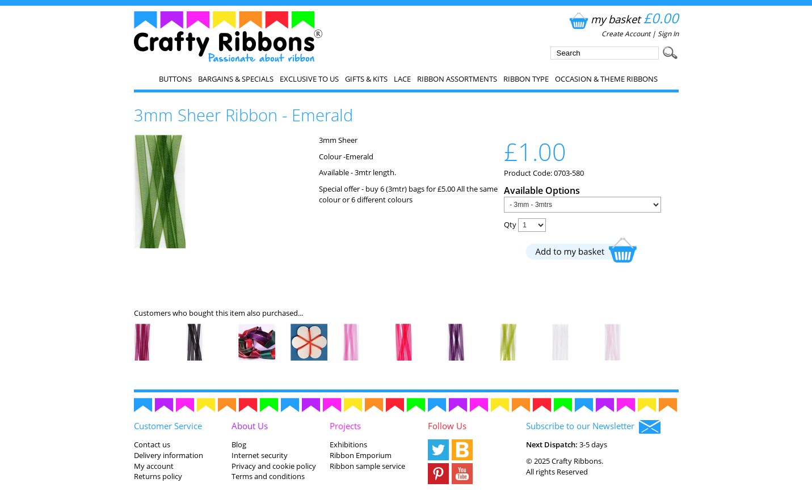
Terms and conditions (268, 476)
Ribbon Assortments (457, 79)
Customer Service (168, 426)
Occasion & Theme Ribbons (606, 79)
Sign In (668, 34)
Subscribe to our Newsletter (593, 427)
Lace (402, 79)
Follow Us (447, 426)
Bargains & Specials (236, 79)
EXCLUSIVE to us (309, 79)
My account (154, 466)
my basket (623, 19)
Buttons (175, 79)
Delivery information (169, 455)
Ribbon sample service (367, 466)
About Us (250, 426)
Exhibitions (348, 444)
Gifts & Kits (366, 79)
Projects (345, 426)
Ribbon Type (526, 79)
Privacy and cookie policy (274, 466)
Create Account (626, 34)
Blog (239, 444)
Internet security (260, 455)
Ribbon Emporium (361, 455)
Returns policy (158, 476)
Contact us (152, 444)
